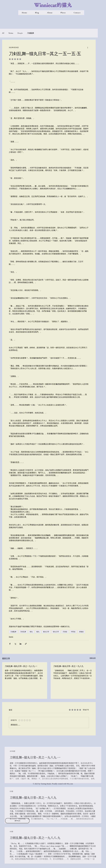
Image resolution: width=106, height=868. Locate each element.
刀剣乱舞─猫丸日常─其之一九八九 (68, 666)
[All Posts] (17, 821)
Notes (11, 33)
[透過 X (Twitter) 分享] (15, 644)
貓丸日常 (46, 632)
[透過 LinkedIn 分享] (20, 644)
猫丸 (31, 632)
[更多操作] (88, 47)
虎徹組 (81, 632)
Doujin (20, 33)
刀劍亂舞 (31, 33)
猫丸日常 (56, 632)
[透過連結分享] (26, 644)
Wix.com (70, 784)
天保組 (65, 632)
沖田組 (73, 632)
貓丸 (38, 632)
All (3, 33)
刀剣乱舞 (23, 632)
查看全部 (93, 658)
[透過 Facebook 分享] (10, 644)
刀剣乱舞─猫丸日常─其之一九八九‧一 (21, 666)
